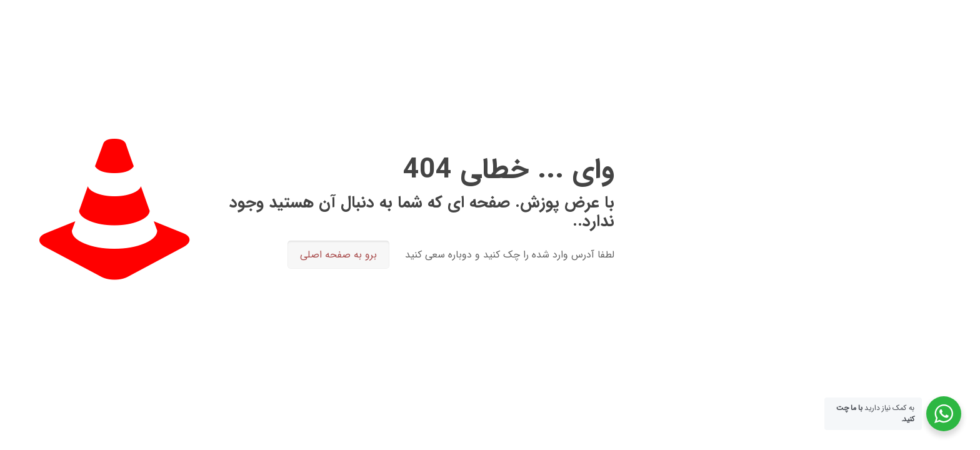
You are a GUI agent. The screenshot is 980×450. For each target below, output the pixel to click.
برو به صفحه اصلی (338, 255)
